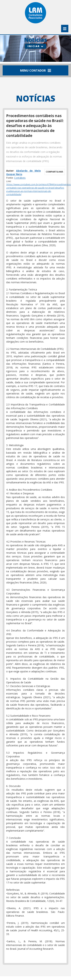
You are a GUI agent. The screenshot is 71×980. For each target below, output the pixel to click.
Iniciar (36, 46)
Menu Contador (36, 70)
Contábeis (20, 178)
